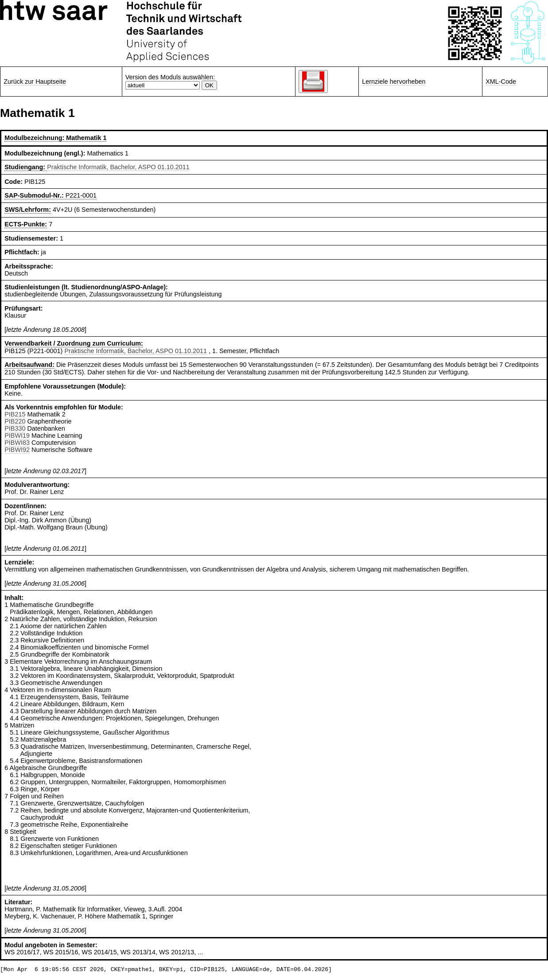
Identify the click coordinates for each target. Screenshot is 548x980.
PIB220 (15, 421)
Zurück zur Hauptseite (35, 82)
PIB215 (15, 414)
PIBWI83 (17, 443)
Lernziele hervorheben (394, 82)
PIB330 (15, 428)
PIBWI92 (17, 450)
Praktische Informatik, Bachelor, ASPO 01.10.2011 (118, 167)
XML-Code (501, 82)
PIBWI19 (17, 436)
